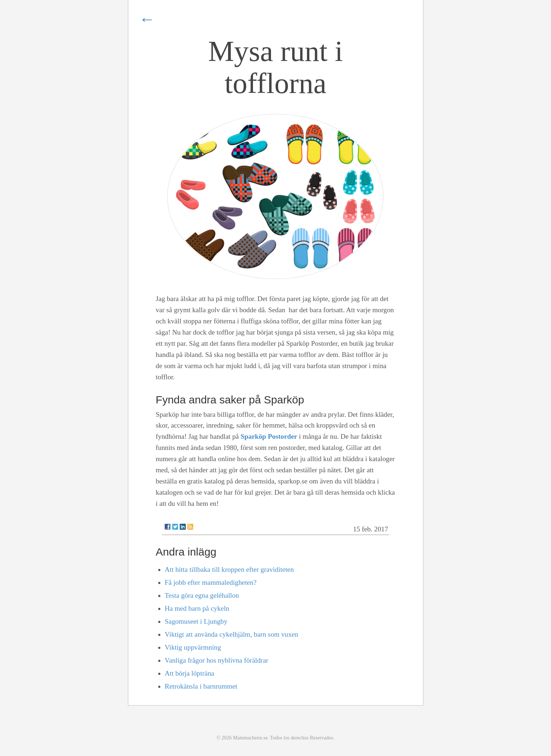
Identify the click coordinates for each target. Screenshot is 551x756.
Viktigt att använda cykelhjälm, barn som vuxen (232, 634)
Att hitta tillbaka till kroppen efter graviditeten (229, 569)
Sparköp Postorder (269, 436)
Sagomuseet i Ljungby (196, 621)
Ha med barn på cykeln (197, 608)
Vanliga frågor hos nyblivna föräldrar (216, 660)
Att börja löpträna (189, 673)
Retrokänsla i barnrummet (201, 686)
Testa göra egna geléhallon (202, 595)
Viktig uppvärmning (193, 647)
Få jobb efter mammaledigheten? (211, 582)
